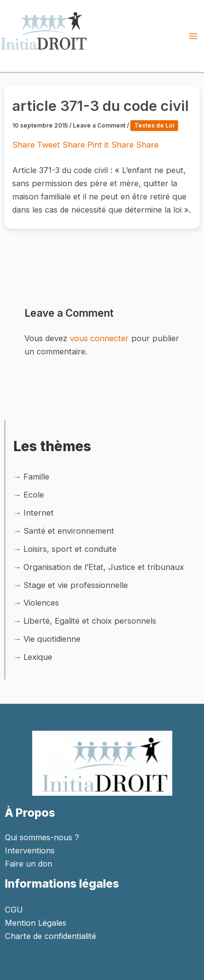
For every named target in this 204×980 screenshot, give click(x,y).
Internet (39, 513)
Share (25, 145)
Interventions (30, 850)
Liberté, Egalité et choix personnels (90, 621)
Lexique (38, 657)
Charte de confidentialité (51, 936)
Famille (36, 477)
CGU (14, 910)
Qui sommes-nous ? (42, 837)
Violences (41, 603)
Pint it (99, 145)
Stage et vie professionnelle (76, 585)
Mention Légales (36, 923)
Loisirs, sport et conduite (70, 549)
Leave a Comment (99, 126)
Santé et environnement (69, 531)
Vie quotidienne (52, 639)
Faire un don (29, 864)
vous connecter (99, 338)
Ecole (34, 495)
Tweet (50, 145)
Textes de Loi (154, 126)
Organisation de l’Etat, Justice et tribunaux (104, 567)
